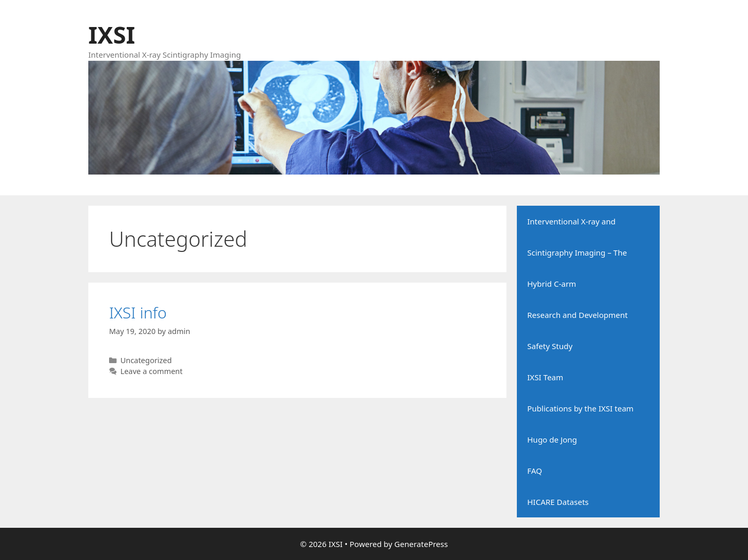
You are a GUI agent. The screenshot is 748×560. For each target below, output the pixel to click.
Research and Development (577, 315)
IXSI (112, 35)
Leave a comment (152, 371)
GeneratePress (421, 544)
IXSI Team (545, 377)
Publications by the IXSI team (580, 408)
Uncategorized (146, 360)
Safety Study (550, 346)
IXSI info (138, 312)
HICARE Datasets (558, 502)
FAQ (535, 471)
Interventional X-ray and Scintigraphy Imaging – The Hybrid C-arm (577, 252)
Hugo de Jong (552, 439)
